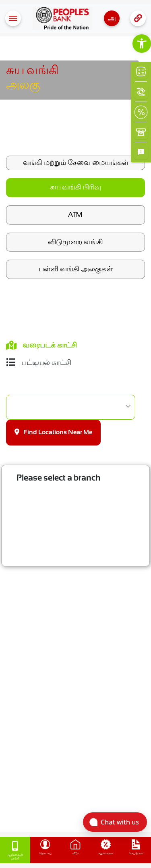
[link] (142, 44)
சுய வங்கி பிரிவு (75, 188)
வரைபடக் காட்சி (41, 345)
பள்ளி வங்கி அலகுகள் (76, 269)
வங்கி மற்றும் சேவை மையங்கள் (76, 162)
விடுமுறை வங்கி (75, 242)
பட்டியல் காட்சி (39, 362)
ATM (75, 214)
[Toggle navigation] (13, 18)
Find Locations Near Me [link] (53, 432)
